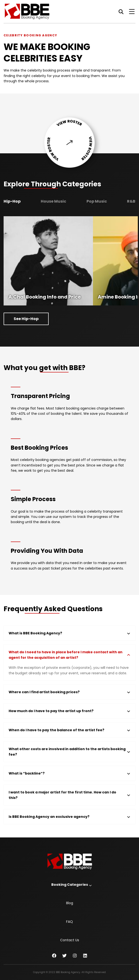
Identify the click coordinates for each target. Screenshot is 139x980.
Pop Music (97, 201)
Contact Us (70, 940)
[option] (48, 261)
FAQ (69, 922)
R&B (131, 201)
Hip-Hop (12, 201)
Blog (70, 903)
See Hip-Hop (26, 319)
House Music (53, 201)
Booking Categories (70, 885)
